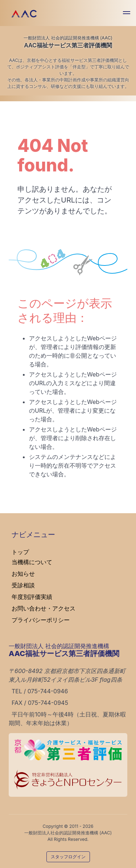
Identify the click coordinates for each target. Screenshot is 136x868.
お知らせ (23, 574)
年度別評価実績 (32, 597)
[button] (127, 14)
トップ (20, 552)
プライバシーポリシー (41, 620)
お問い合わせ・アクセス (44, 608)
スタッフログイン (68, 857)
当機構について (32, 562)
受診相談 (23, 585)
